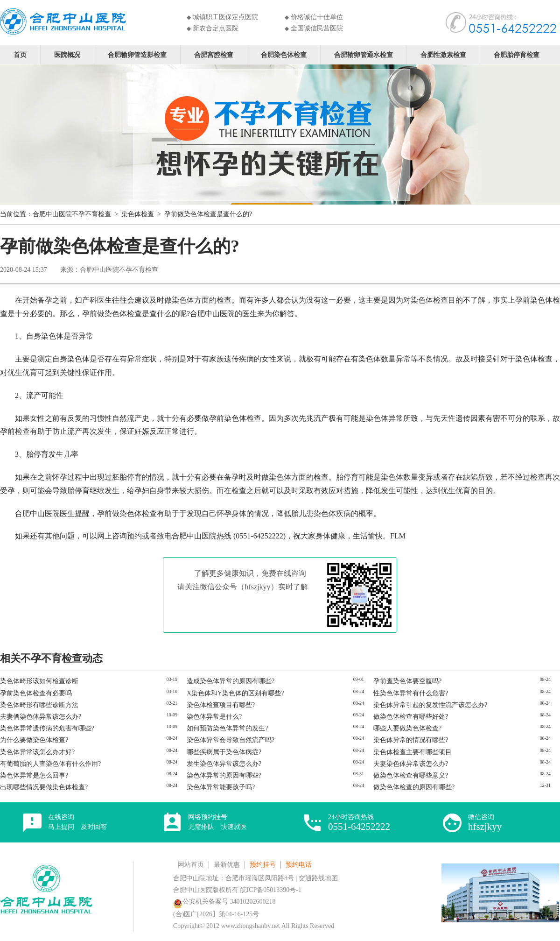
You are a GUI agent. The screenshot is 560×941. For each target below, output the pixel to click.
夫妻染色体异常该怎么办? (411, 764)
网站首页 (191, 865)
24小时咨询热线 (359, 823)
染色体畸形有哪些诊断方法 (39, 705)
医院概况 (67, 54)
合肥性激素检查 (443, 54)
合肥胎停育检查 (517, 54)
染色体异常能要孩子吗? (221, 787)
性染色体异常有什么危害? (411, 693)
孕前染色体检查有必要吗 (36, 693)
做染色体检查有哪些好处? (411, 717)
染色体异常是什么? (214, 717)
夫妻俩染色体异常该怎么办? (41, 717)
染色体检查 (138, 214)
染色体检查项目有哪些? (221, 705)
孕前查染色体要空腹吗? (407, 681)
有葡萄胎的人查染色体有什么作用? (50, 764)
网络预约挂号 (217, 822)
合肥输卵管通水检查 (364, 54)
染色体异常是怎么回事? (34, 775)
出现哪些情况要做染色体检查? (44, 787)
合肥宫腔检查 (214, 54)
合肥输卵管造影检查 (137, 54)
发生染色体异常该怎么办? (224, 764)
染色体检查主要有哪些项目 (413, 752)
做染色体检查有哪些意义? (411, 775)
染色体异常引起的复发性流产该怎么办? (430, 705)
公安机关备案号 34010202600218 (224, 902)
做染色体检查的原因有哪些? (414, 787)
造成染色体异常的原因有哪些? (231, 681)
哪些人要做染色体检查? (407, 728)
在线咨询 (77, 822)
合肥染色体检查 (284, 54)
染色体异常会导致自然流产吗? (231, 740)
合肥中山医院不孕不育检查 (72, 214)
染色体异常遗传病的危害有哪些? (47, 728)
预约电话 (299, 865)
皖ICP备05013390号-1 (271, 890)
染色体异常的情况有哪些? (411, 740)
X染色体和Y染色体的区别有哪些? (235, 693)
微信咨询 (485, 823)
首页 (20, 54)
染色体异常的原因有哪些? (224, 775)
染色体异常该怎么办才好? (37, 752)
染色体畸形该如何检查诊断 (39, 681)
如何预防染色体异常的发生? (227, 728)
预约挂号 (263, 865)
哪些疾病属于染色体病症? (224, 752)
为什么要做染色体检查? (34, 740)
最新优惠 (227, 865)
